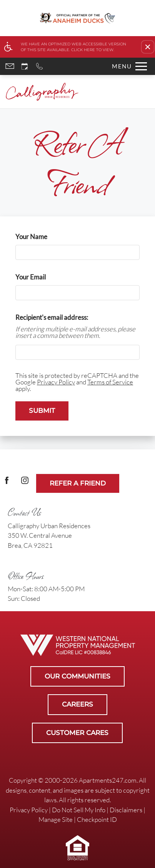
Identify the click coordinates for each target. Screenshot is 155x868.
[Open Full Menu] (127, 66)
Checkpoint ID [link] (97, 819)
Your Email (43, 277)
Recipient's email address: (52, 317)
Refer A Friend (78, 483)
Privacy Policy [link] (29, 810)
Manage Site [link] (56, 819)
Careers (77, 704)
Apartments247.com (108, 780)
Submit (42, 411)
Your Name (44, 237)
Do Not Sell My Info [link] (79, 810)
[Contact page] (10, 66)
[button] (148, 47)
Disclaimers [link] (126, 810)
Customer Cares (77, 733)
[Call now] (39, 66)
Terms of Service (110, 382)
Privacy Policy (56, 382)
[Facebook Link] (7, 483)
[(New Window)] (25, 483)
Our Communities (77, 676)
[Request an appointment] (25, 66)
